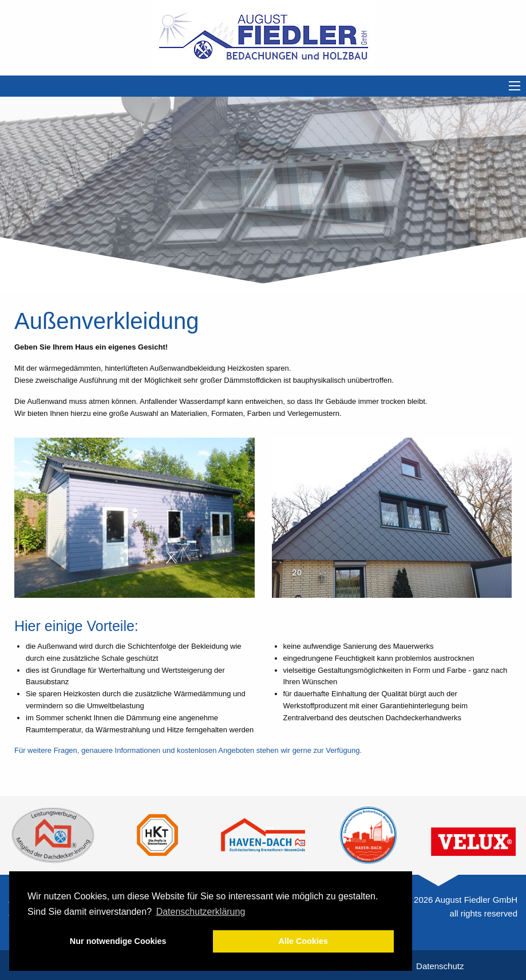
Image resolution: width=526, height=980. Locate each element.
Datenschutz (440, 966)
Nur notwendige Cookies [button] (118, 941)
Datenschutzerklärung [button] (201, 912)
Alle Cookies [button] (303, 941)
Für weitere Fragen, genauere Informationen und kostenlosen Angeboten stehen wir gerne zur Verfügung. (188, 750)
